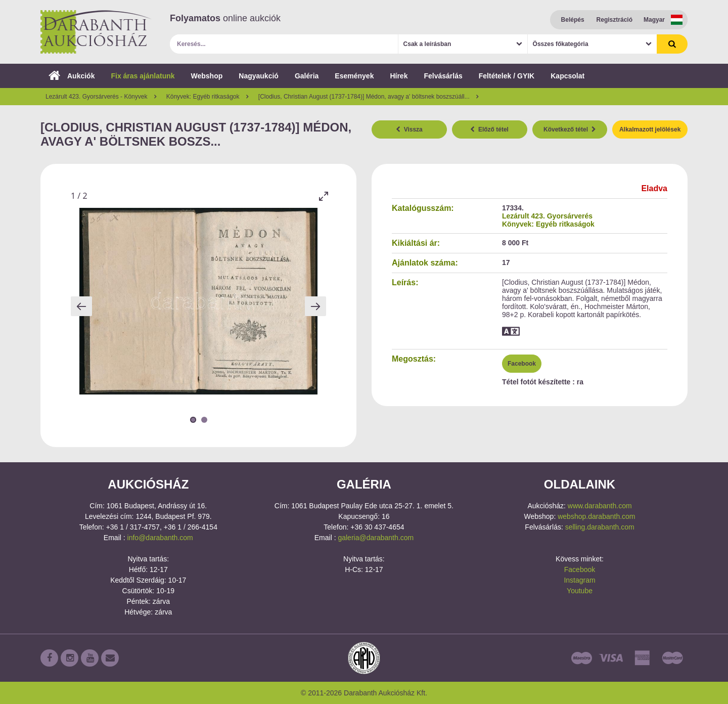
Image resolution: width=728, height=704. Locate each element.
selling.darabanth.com (600, 527)
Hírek (399, 76)
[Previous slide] (81, 306)
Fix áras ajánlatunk (143, 76)
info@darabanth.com (160, 538)
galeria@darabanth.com (376, 538)
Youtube (580, 591)
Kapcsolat (567, 76)
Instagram (579, 580)
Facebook (522, 364)
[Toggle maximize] (324, 196)
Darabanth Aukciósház (96, 32)
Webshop (207, 76)
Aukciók (72, 76)
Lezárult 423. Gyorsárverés (547, 216)
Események (354, 76)
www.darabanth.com (600, 506)
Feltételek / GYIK (507, 76)
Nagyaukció (259, 76)
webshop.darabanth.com (596, 516)
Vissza (409, 129)
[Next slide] (315, 306)
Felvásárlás (443, 76)
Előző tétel (489, 129)
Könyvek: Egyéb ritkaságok (548, 224)
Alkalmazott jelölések (650, 129)
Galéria (307, 76)
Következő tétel (570, 129)
